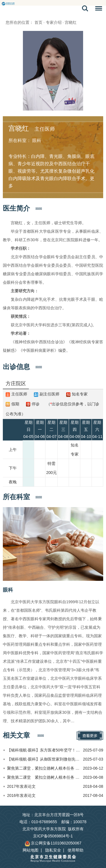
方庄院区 (16, 384)
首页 (38, 22)
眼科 (8, 590)
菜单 (97, 9)
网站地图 (31, 850)
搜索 (85, 9)
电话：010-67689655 (38, 822)
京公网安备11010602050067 (53, 843)
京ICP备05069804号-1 (53, 836)
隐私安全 (53, 850)
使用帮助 (75, 850)
